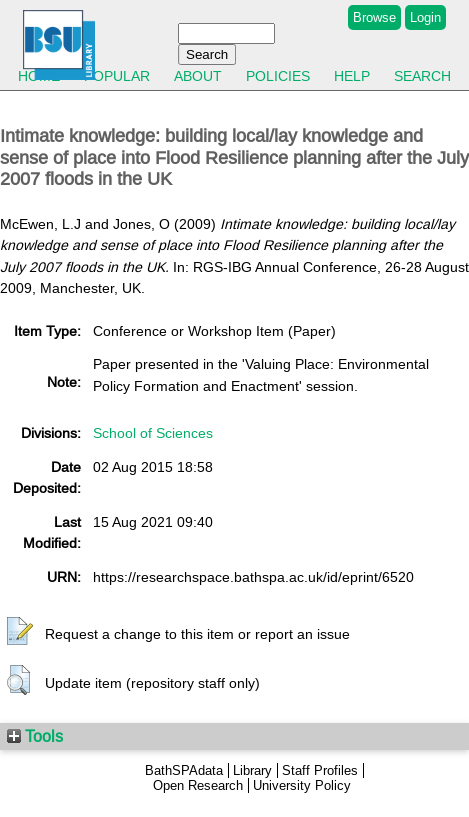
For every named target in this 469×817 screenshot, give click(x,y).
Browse (374, 17)
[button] (20, 632)
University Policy (302, 785)
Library (252, 770)
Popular (117, 76)
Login (425, 17)
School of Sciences (153, 433)
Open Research (198, 785)
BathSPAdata (184, 770)
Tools (35, 736)
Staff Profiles (320, 770)
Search (422, 76)
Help (352, 76)
